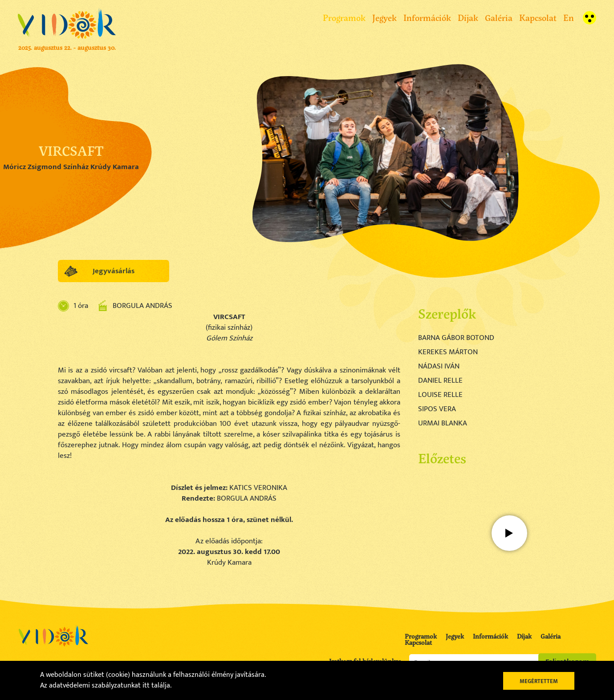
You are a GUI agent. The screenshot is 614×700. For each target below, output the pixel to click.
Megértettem (539, 681)
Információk (427, 18)
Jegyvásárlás (114, 271)
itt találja (156, 686)
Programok (344, 18)
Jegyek (384, 18)
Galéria (499, 18)
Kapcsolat (538, 18)
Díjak (468, 18)
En (569, 18)
